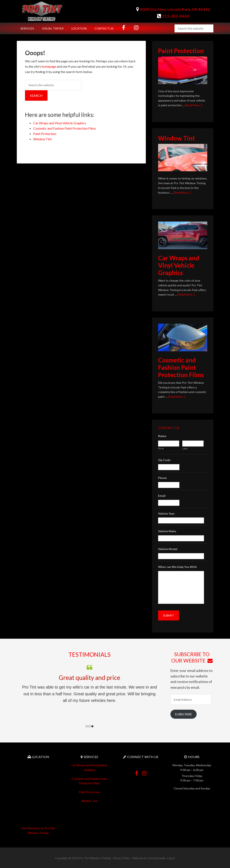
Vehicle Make (167, 531)
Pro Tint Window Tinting (52, 11)
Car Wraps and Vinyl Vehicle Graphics (60, 123)
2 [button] (90, 725)
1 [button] (87, 725)
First (161, 448)
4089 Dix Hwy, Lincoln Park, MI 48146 (173, 9)
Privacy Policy (122, 857)
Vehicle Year (166, 513)
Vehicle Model (168, 549)
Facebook (137, 771)
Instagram (144, 771)
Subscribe (183, 713)
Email (163, 496)
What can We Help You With (179, 567)
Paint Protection (45, 134)
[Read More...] (194, 105)
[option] (90, 683)
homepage (49, 66)
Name (163, 436)
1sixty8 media (156, 857)
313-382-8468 (173, 16)
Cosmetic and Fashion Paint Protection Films (65, 128)
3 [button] (92, 725)
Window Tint (42, 139)
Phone (162, 478)
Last (185, 448)
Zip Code (166, 460)
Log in (171, 857)
